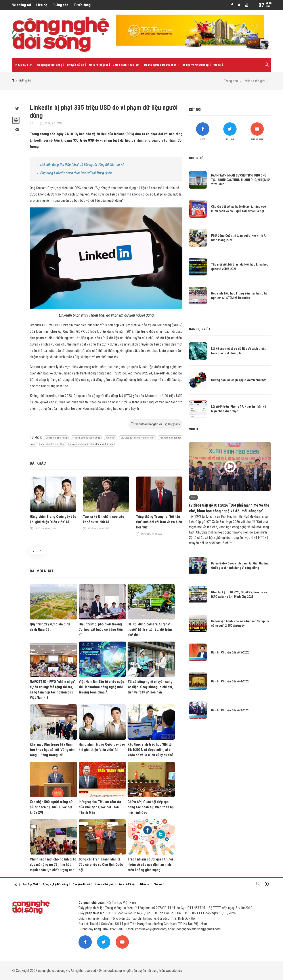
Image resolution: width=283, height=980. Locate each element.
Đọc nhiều (197, 158)
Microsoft (110, 438)
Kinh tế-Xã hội (127, 884)
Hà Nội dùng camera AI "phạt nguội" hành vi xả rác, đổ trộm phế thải (150, 630)
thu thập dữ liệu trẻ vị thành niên (138, 438)
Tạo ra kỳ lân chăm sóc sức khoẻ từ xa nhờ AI (103, 519)
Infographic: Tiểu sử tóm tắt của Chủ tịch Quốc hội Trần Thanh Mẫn (100, 807)
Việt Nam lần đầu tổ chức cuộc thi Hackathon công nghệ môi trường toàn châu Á (101, 687)
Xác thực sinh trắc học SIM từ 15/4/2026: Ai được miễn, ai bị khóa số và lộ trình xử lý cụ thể (150, 750)
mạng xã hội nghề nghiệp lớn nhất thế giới (91, 444)
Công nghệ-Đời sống (50, 65)
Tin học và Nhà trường (195, 65)
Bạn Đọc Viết (30, 884)
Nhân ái (145, 884)
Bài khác (38, 463)
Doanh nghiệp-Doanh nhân (160, 65)
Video (217, 65)
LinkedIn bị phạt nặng (56, 438)
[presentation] (34, 551)
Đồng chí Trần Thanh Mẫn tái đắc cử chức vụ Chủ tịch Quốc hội (101, 865)
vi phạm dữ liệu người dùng (86, 438)
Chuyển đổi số (76, 65)
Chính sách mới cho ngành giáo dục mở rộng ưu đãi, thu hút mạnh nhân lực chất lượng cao (53, 865)
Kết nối (195, 109)
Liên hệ (42, 5)
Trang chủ (231, 81)
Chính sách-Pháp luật (126, 65)
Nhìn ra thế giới (98, 65)
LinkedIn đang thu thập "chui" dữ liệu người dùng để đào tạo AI (82, 165)
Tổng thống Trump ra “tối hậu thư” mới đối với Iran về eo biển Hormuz (159, 522)
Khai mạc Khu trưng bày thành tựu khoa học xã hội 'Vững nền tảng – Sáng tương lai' (52, 750)
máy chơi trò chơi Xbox (53, 444)
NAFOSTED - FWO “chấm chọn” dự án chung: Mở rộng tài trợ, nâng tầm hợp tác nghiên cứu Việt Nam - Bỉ (53, 690)
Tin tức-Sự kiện (23, 65)
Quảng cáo (60, 5)
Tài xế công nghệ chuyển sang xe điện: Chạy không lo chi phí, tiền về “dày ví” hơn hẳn (150, 687)
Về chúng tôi (22, 5)
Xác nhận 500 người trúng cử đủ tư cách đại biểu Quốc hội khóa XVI (51, 807)
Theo (155, 424)
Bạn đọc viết (200, 329)
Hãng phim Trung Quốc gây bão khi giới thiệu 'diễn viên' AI (53, 519)
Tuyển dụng (82, 5)
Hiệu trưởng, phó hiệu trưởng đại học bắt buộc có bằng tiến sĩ (101, 630)
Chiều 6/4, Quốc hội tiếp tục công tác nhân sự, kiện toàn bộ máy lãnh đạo (151, 807)
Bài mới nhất (42, 571)
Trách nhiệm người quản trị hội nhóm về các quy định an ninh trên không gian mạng (150, 865)
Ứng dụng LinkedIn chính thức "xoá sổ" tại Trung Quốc (76, 173)
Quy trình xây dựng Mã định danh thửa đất (50, 627)
